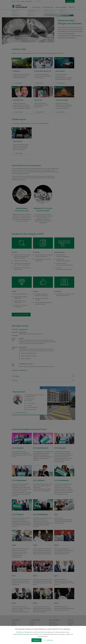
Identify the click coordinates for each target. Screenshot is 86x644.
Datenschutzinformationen (22, 634)
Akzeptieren (36, 640)
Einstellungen (50, 640)
